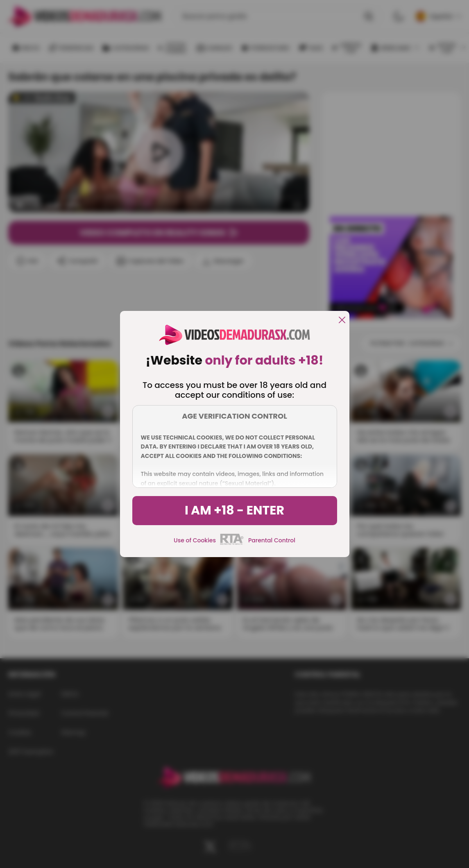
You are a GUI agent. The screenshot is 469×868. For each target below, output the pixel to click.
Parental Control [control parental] (272, 540)
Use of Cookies (195, 540)
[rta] (232, 544)
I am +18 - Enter (234, 510)
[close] (342, 321)
